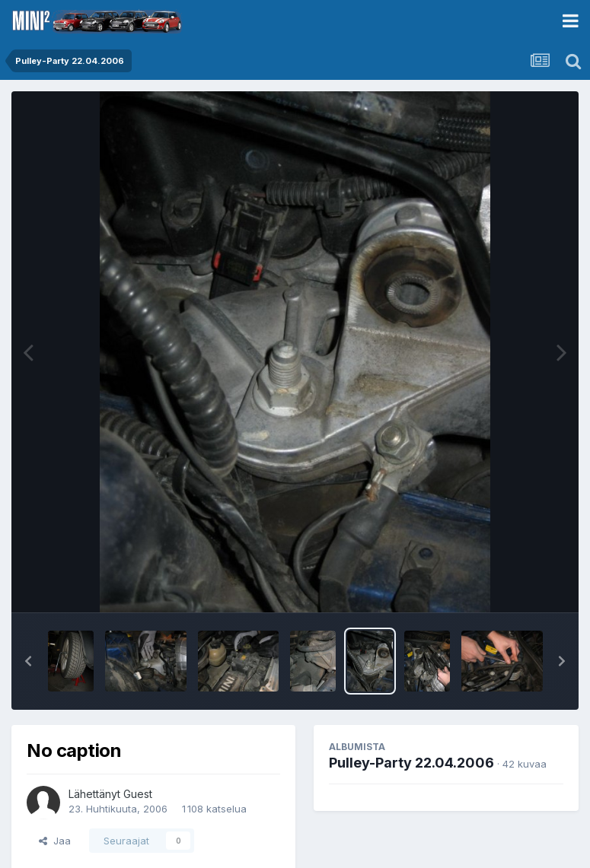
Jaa (55, 841)
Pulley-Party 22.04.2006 (411, 763)
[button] (28, 661)
